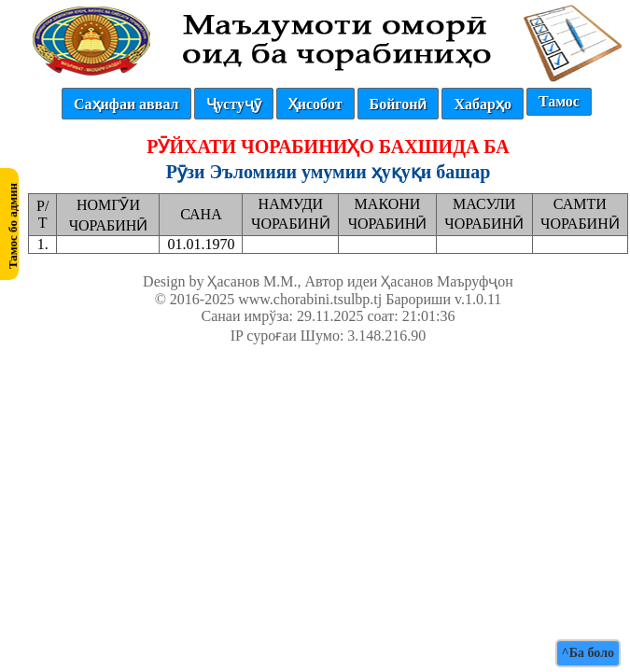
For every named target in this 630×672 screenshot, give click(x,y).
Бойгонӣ (399, 104)
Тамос (559, 101)
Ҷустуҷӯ (234, 104)
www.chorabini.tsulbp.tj (310, 299)
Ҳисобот (315, 104)
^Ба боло (588, 653)
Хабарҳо (482, 104)
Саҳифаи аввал (126, 104)
